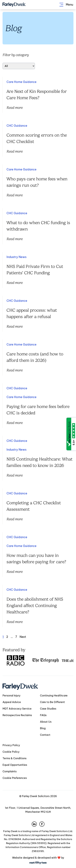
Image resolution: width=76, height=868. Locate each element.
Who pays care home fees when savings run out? (37, 182)
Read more (15, 108)
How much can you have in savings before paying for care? (36, 559)
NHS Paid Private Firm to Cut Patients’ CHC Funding (35, 270)
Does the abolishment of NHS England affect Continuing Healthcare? (35, 606)
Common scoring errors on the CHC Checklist (37, 138)
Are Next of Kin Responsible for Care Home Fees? (37, 95)
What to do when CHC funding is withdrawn (38, 226)
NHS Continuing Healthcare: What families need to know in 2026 (40, 462)
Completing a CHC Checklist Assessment (34, 506)
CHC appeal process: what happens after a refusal (32, 313)
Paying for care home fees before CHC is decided (38, 410)
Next (23, 637)
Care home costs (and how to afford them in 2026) (35, 357)
